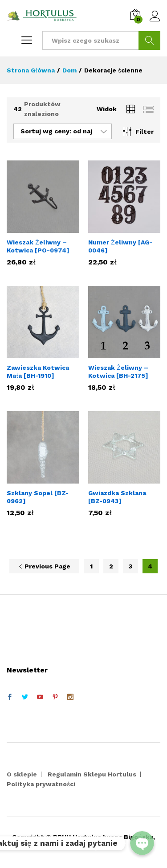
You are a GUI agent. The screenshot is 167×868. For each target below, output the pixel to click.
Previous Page (44, 566)
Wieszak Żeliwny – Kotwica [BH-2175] (118, 372)
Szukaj (149, 40)
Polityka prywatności (41, 784)
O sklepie (22, 774)
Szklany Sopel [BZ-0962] (38, 497)
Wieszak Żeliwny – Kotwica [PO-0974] (38, 246)
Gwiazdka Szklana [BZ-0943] (117, 497)
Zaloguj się (155, 16)
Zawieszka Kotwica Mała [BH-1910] (38, 372)
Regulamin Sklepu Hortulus (92, 774)
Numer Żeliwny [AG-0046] (120, 246)
